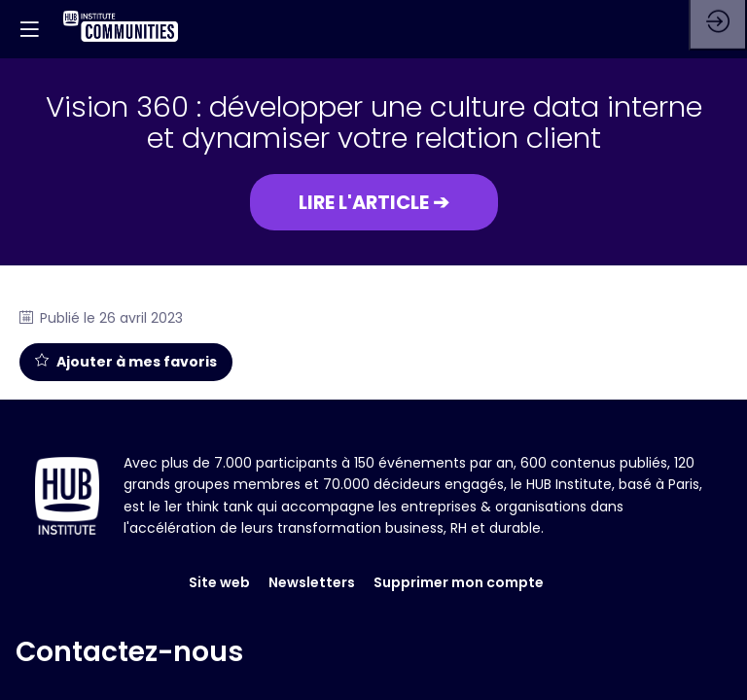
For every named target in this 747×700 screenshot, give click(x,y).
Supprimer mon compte (459, 544)
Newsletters (312, 544)
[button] (374, 202)
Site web (219, 544)
